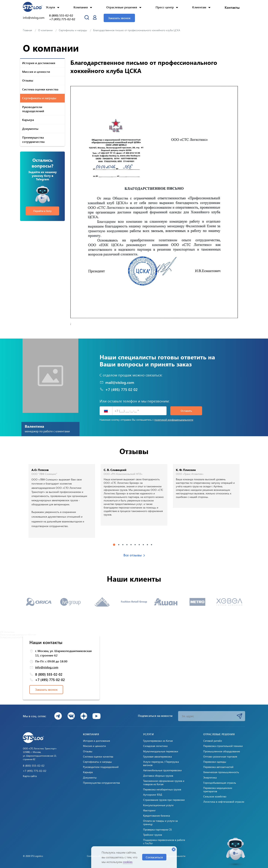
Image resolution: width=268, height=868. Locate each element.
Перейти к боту (42, 211)
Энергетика (210, 778)
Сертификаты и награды (39, 98)
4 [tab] (127, 545)
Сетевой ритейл (213, 741)
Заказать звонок (119, 18)
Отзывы (28, 80)
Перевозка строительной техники (223, 746)
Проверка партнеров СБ (157, 830)
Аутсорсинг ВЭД (153, 795)
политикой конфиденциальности (174, 420)
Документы (30, 129)
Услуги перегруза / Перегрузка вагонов (161, 763)
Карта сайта (30, 776)
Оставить (186, 411)
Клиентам (199, 7)
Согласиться (154, 857)
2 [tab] (119, 545)
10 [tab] (151, 545)
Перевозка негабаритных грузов (162, 789)
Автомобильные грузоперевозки (162, 770)
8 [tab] (143, 545)
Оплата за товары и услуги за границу (160, 823)
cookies (128, 862)
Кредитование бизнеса (157, 816)
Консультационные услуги (158, 805)
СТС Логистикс (7, 632)
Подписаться (240, 716)
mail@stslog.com (117, 382)
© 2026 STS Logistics (33, 856)
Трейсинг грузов (153, 835)
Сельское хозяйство (215, 797)
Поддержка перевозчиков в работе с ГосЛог (164, 842)
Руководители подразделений (33, 109)
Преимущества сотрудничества (33, 139)
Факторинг (149, 810)
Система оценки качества (40, 89)
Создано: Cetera (237, 856)
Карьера (28, 120)
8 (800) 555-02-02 (61, 15)
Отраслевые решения (122, 7)
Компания (81, 7)
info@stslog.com (34, 18)
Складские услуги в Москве (14, 637)
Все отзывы (134, 555)
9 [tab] (147, 545)
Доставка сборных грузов (158, 776)
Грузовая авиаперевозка (157, 757)
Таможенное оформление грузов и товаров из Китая (164, 783)
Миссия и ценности (36, 72)
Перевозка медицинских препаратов (218, 790)
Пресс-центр (165, 7)
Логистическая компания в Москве (18, 635)
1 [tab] (114, 545)
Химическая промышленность (221, 772)
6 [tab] (135, 545)
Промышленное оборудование (222, 751)
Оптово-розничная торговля (220, 757)
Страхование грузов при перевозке (164, 800)
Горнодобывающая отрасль (220, 783)
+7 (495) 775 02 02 (119, 389)
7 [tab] (139, 545)
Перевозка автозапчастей (218, 767)
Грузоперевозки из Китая (158, 741)
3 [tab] (123, 545)
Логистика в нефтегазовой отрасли (224, 802)
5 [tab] (131, 545)
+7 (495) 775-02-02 (62, 19)
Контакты (232, 7)
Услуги (51, 7)
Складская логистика (155, 746)
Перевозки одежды (215, 762)
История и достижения (39, 63)
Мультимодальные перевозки (161, 751)
